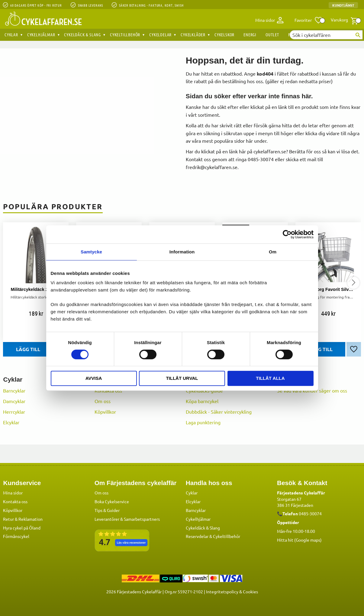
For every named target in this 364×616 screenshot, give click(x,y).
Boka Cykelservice (112, 501)
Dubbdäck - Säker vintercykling (219, 412)
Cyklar (192, 492)
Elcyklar (11, 422)
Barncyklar (14, 390)
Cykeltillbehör (227, 536)
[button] (309, 20)
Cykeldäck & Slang (203, 527)
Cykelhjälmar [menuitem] (41, 34)
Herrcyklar (14, 412)
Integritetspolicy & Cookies (232, 591)
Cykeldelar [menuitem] (160, 34)
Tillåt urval (182, 378)
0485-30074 (310, 513)
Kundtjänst (343, 5)
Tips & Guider (107, 510)
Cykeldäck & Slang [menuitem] (82, 34)
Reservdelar (197, 536)
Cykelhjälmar (198, 519)
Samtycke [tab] (91, 252)
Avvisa (94, 378)
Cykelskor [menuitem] (224, 34)
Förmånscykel (16, 536)
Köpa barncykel (202, 401)
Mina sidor (13, 492)
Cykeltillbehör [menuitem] (125, 34)
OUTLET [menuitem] (272, 34)
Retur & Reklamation (23, 519)
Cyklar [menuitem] (11, 34)
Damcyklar (14, 401)
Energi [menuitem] (250, 34)
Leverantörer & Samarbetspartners (127, 519)
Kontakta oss (15, 501)
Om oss (103, 401)
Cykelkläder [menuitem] (193, 34)
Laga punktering (203, 422)
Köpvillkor (105, 412)
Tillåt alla (270, 378)
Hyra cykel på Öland (22, 527)
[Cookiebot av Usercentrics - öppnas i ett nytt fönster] (287, 234)
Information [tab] (182, 252)
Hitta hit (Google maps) (299, 539)
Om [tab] (273, 252)
